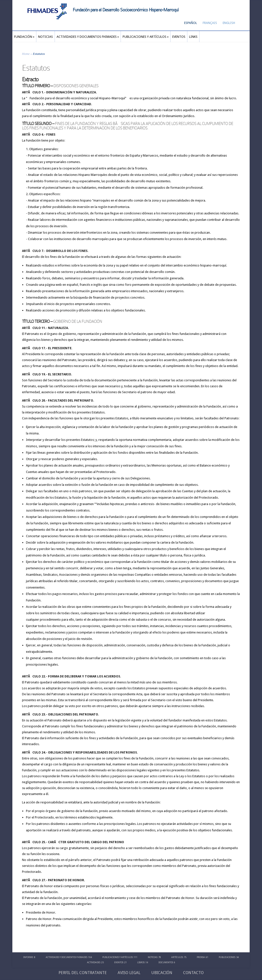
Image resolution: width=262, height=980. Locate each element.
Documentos (166, 962)
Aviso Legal (129, 973)
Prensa (201, 957)
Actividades (94, 962)
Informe (28, 957)
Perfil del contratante (83, 973)
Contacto (193, 973)
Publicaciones (227, 957)
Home (26, 54)
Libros (141, 962)
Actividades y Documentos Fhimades (66, 957)
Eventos (119, 962)
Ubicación (162, 973)
